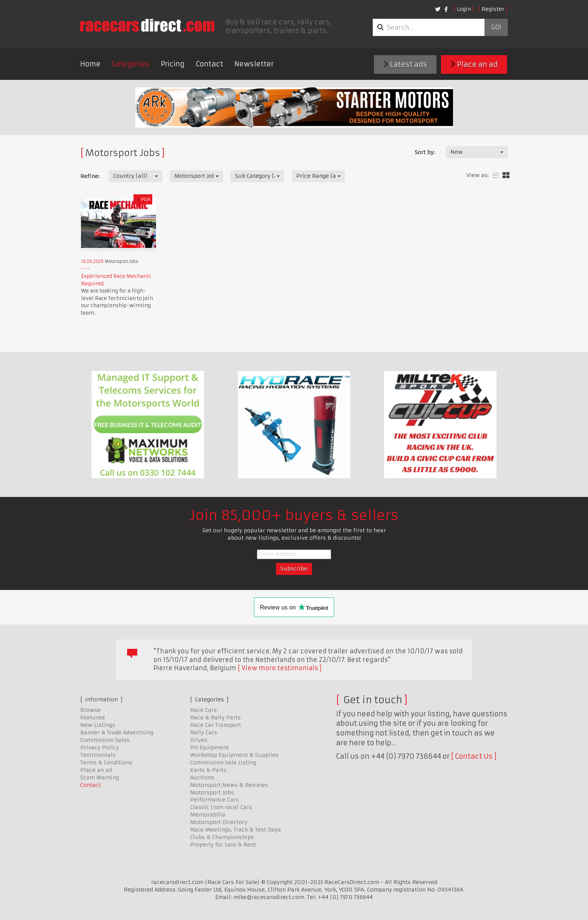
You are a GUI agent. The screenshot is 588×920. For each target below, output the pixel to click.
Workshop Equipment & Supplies (234, 755)
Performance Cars (214, 800)
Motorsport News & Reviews (229, 785)
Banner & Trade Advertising (117, 732)
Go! (496, 27)
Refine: (90, 176)
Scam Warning (100, 777)
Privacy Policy (100, 747)
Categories (131, 64)
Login (464, 9)
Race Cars (203, 710)
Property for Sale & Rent (223, 845)
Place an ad (474, 64)
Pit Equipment (209, 747)
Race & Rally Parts (215, 717)
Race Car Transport (216, 725)
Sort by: (425, 152)
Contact (209, 64)
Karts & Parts (208, 770)
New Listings (98, 725)
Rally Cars (204, 732)
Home (90, 64)
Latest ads (405, 64)
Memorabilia (208, 815)
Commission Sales (105, 740)
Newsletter (254, 64)
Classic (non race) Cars (221, 807)
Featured (92, 717)
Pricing (173, 64)
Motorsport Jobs (212, 792)
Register (493, 9)
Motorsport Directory (219, 822)
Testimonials (98, 755)
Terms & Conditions (106, 762)
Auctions (202, 777)
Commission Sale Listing (223, 762)
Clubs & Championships (222, 837)
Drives (199, 740)
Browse (91, 710)
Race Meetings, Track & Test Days (235, 830)
